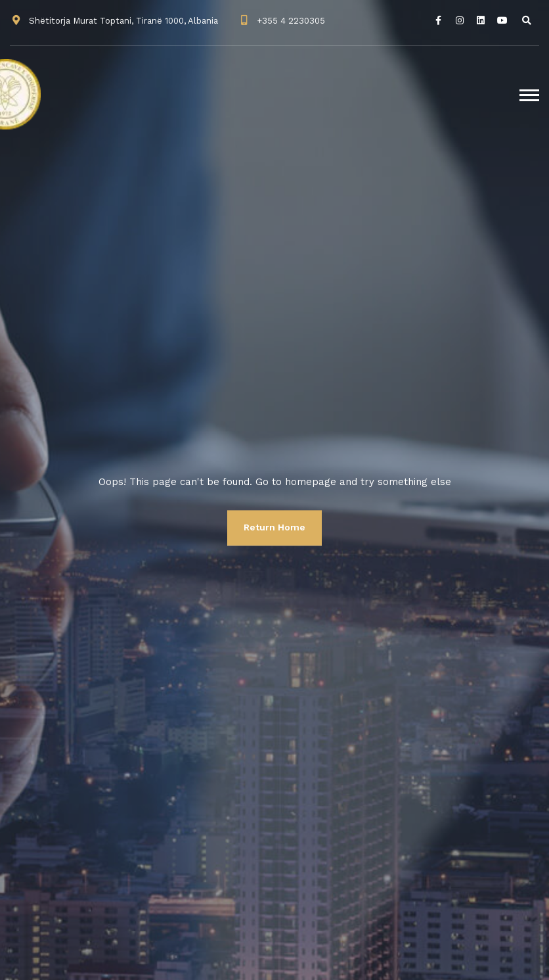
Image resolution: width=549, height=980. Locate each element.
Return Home (274, 527)
